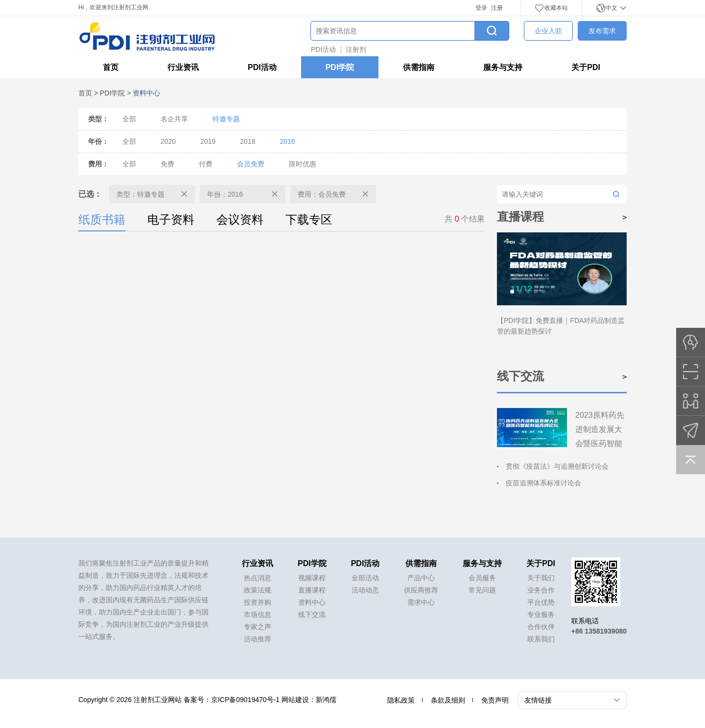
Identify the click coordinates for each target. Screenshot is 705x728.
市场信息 (258, 614)
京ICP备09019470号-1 (245, 700)
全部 (129, 119)
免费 (167, 164)
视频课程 (312, 578)
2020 (168, 141)
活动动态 (365, 590)
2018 (247, 141)
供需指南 (419, 67)
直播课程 (312, 590)
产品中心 (421, 578)
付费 (206, 164)
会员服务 (482, 578)
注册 (497, 8)
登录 (481, 8)
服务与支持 (503, 67)
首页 (111, 67)
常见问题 (482, 590)
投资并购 (258, 602)
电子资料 (171, 219)
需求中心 (421, 602)
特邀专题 (226, 119)
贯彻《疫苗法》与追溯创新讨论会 (557, 466)
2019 (208, 141)
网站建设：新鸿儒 (309, 700)
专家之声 (258, 627)
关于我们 (541, 578)
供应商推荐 (421, 590)
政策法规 (258, 590)
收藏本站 (551, 8)
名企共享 (174, 119)
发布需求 (602, 31)
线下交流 (312, 614)
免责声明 (495, 700)
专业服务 (541, 614)
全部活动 (365, 578)
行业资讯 (183, 67)
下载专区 (309, 219)
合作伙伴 (541, 627)
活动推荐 (258, 639)
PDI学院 (340, 67)
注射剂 (356, 49)
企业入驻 (548, 31)
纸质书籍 (102, 222)
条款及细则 (448, 700)
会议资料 (240, 219)
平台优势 (541, 602)
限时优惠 (303, 164)
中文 (611, 8)
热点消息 (258, 578)
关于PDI (586, 67)
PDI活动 (323, 49)
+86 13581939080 (599, 631)
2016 (287, 141)
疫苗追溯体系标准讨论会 (543, 483)
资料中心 (312, 602)
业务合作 (541, 590)
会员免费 (251, 164)
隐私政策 (401, 700)
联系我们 (541, 639)
